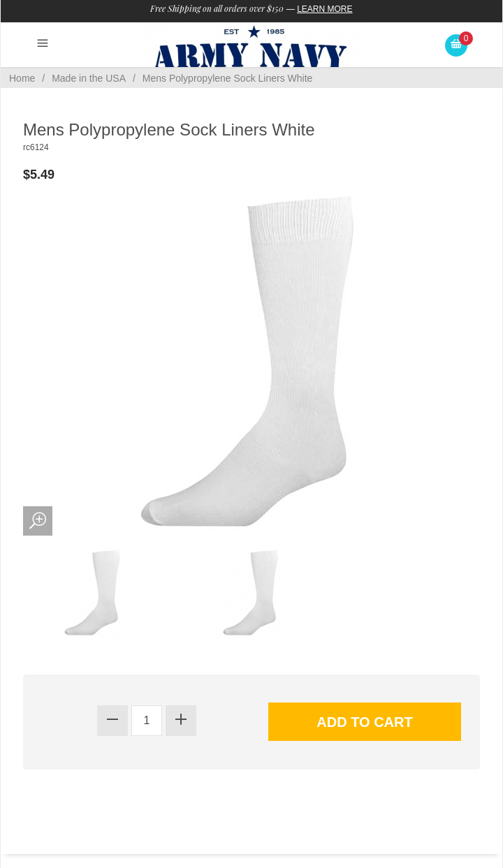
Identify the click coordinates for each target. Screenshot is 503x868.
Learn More (325, 9)
